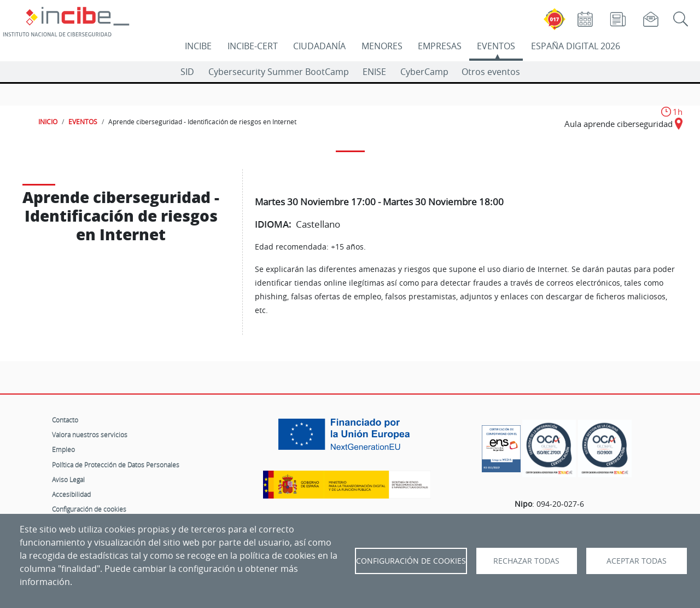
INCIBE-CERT (253, 46)
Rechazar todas (526, 561)
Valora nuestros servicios (90, 435)
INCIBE (198, 46)
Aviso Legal (68, 479)
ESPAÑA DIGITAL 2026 (576, 46)
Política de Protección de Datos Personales (116, 465)
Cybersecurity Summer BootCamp (279, 72)
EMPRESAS (440, 46)
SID (187, 72)
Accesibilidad (71, 494)
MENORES (382, 46)
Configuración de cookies (89, 509)
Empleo (63, 449)
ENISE (374, 72)
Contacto (65, 420)
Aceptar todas (637, 561)
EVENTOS (496, 46)
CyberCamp (424, 72)
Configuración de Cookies (411, 561)
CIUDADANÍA (319, 46)
